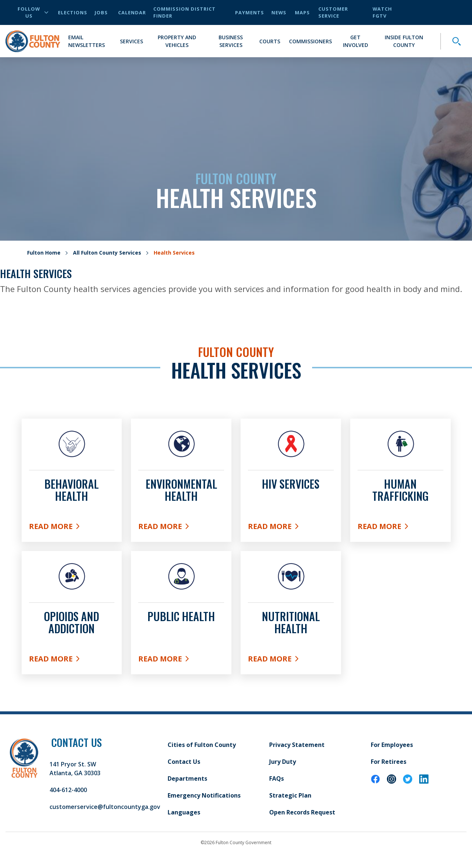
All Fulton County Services (107, 253)
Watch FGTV (382, 12)
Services (131, 41)
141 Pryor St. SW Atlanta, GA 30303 (75, 769)
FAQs (277, 778)
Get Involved (356, 41)
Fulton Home (44, 253)
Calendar (132, 12)
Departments (187, 778)
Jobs (101, 12)
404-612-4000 (68, 790)
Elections (73, 12)
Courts (270, 41)
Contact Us (184, 762)
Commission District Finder (184, 12)
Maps (302, 12)
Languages (184, 812)
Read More (72, 528)
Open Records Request (302, 812)
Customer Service (333, 12)
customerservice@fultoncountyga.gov (105, 807)
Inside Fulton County (404, 41)
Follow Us (33, 12)
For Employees (392, 745)
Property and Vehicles (177, 41)
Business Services (231, 41)
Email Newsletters (87, 41)
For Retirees (389, 762)
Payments (250, 12)
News (279, 12)
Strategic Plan (290, 795)
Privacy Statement (297, 745)
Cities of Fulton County (202, 745)
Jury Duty (283, 762)
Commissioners (310, 41)
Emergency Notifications (204, 795)
